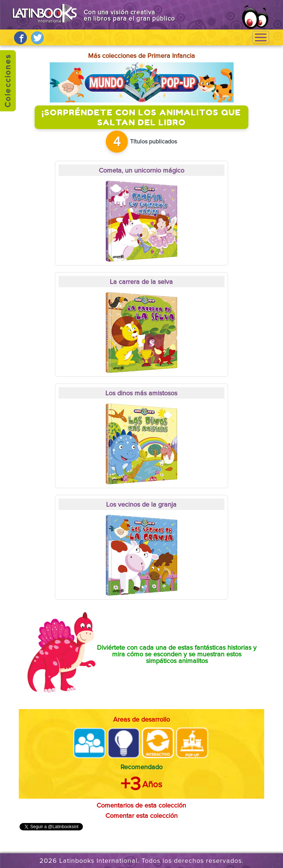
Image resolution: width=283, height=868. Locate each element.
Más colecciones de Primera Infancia (141, 56)
